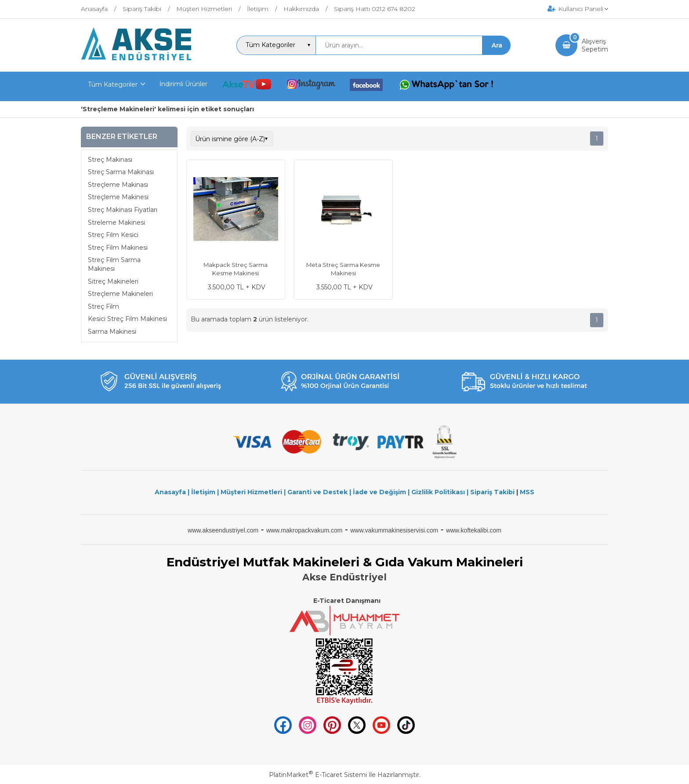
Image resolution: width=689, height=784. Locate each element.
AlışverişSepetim (595, 45)
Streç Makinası (110, 160)
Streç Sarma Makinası (121, 172)
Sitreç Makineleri (113, 281)
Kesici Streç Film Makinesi (127, 319)
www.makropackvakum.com (305, 530)
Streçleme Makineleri (120, 294)
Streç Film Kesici (113, 235)
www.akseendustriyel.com (223, 530)
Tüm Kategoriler (113, 84)
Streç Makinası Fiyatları (123, 210)
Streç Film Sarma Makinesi (114, 264)
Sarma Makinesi (112, 332)
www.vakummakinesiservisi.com (394, 530)
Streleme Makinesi (116, 222)
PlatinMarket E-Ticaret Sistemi (318, 775)
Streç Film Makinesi (118, 248)
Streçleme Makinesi (118, 197)
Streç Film (103, 306)
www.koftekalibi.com (474, 530)
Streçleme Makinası (118, 185)
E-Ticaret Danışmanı (347, 601)
